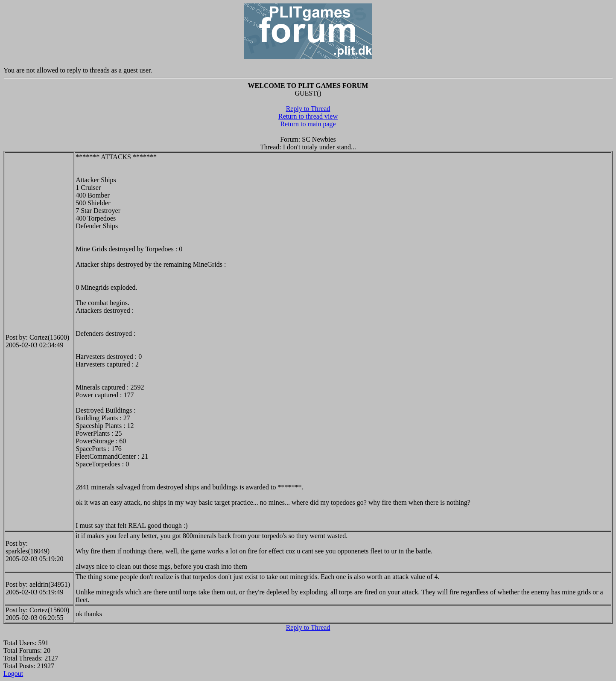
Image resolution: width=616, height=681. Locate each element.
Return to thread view (308, 116)
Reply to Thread (308, 109)
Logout (13, 674)
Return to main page (308, 124)
